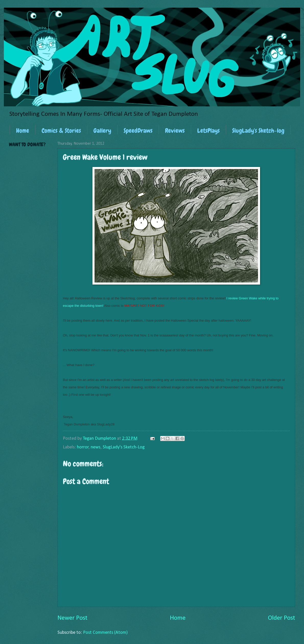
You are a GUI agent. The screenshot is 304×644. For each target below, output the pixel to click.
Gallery (102, 131)
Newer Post (72, 618)
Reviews (175, 131)
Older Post (282, 618)
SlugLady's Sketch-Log (124, 447)
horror (83, 447)
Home (23, 131)
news (96, 447)
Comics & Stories (61, 131)
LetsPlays (208, 131)
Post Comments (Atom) (105, 633)
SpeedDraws (138, 131)
